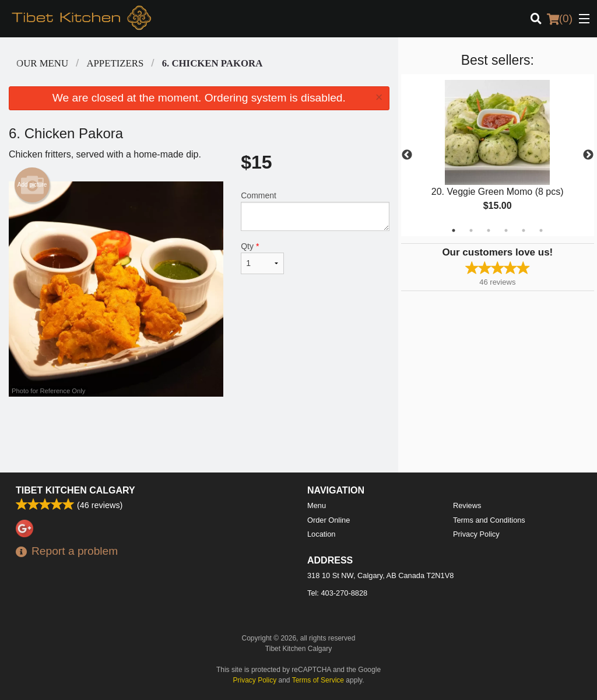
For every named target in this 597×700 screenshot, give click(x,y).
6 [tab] (541, 230)
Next (588, 155)
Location (321, 534)
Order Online (329, 520)
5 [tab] (524, 230)
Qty (262, 258)
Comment (315, 211)
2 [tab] (471, 230)
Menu (317, 505)
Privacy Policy (476, 534)
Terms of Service (318, 680)
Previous (407, 155)
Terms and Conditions (489, 520)
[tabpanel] (498, 155)
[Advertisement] (199, 435)
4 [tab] (506, 230)
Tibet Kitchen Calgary (75, 490)
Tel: (337, 593)
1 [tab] (454, 230)
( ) (560, 19)
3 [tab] (489, 230)
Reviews (467, 505)
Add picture (32, 185)
